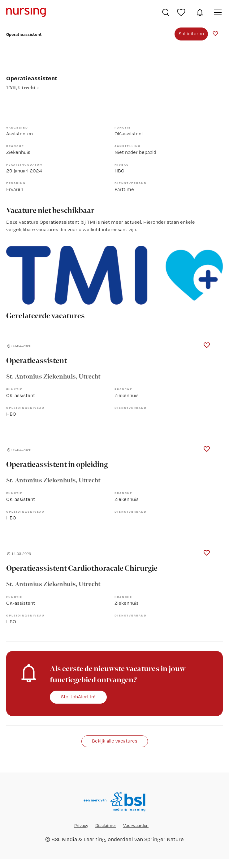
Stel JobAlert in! (78, 697)
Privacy (81, 825)
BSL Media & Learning (78, 839)
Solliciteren (191, 34)
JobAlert (200, 12)
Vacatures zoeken (166, 12)
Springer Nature (164, 839)
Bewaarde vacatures (182, 12)
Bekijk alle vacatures (115, 741)
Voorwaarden (136, 825)
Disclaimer (106, 825)
